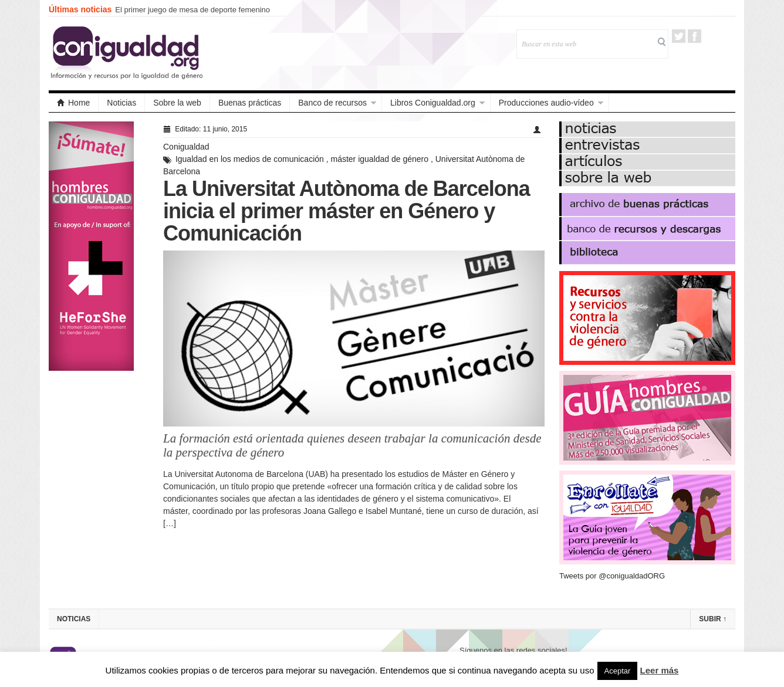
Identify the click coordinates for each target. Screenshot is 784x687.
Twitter (679, 36)
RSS (710, 36)
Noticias (121, 103)
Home (73, 103)
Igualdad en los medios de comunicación (250, 159)
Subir (713, 619)
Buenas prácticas (250, 103)
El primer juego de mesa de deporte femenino (192, 10)
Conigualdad (186, 147)
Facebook (695, 36)
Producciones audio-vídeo (546, 103)
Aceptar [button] (618, 671)
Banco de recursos (332, 103)
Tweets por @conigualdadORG (612, 576)
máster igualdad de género (380, 159)
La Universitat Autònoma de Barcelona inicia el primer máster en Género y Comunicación (347, 211)
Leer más (660, 670)
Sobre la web (177, 103)
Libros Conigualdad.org (433, 103)
